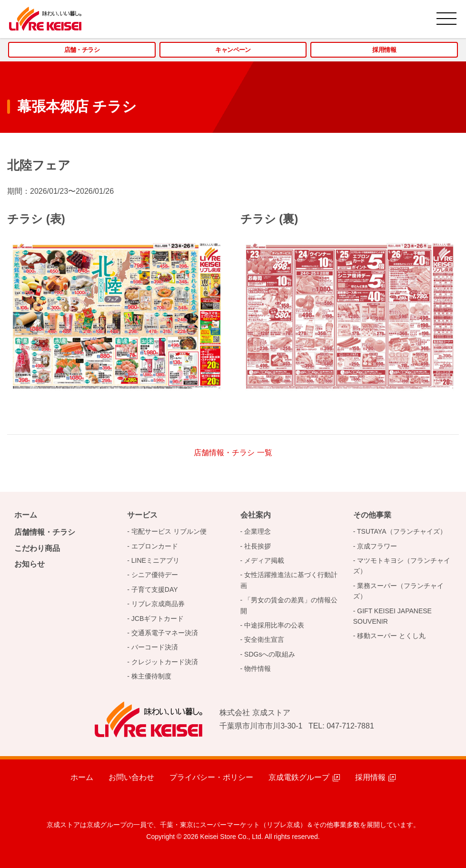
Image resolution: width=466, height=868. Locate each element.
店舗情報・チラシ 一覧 (233, 453)
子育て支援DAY (155, 589)
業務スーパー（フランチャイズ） (399, 591)
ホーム (26, 515)
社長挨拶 (258, 546)
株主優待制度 (151, 676)
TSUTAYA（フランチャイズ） (402, 531)
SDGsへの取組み (270, 654)
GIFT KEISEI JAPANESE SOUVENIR (392, 616)
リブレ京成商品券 (158, 604)
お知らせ (30, 564)
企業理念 (258, 531)
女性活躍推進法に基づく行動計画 (289, 580)
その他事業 (372, 515)
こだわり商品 (37, 548)
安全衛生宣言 (264, 639)
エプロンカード (155, 546)
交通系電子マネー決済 (165, 633)
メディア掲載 (264, 560)
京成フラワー (377, 546)
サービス (142, 515)
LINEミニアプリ (155, 560)
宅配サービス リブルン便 (169, 531)
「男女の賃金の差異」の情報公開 (289, 605)
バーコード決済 (155, 647)
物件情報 (258, 668)
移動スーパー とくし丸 (391, 636)
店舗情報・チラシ (45, 532)
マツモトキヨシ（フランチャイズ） (402, 566)
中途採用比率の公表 (274, 625)
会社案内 (256, 515)
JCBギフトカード (158, 619)
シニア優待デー (155, 575)
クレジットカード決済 (165, 662)
